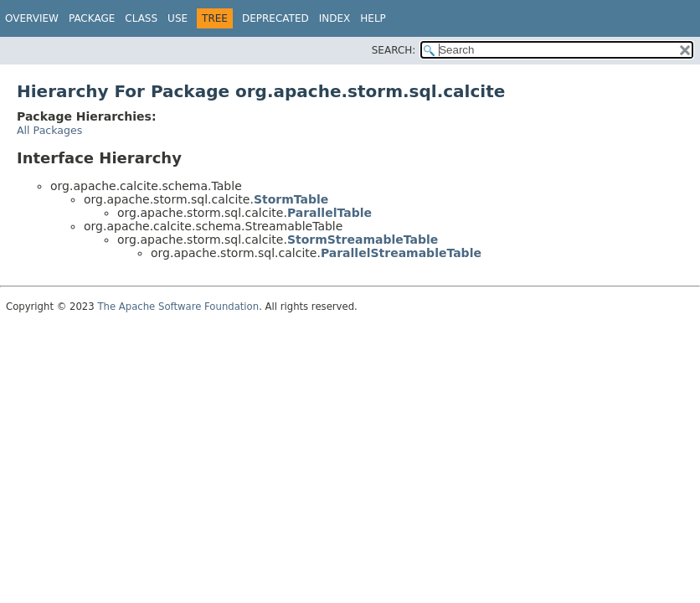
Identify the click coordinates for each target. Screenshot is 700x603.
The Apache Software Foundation (178, 307)
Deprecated (275, 18)
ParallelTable (329, 213)
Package (92, 18)
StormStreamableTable (363, 240)
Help (373, 18)
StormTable (291, 199)
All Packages (49, 130)
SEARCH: (394, 50)
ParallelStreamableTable (401, 253)
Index (335, 18)
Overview (32, 18)
